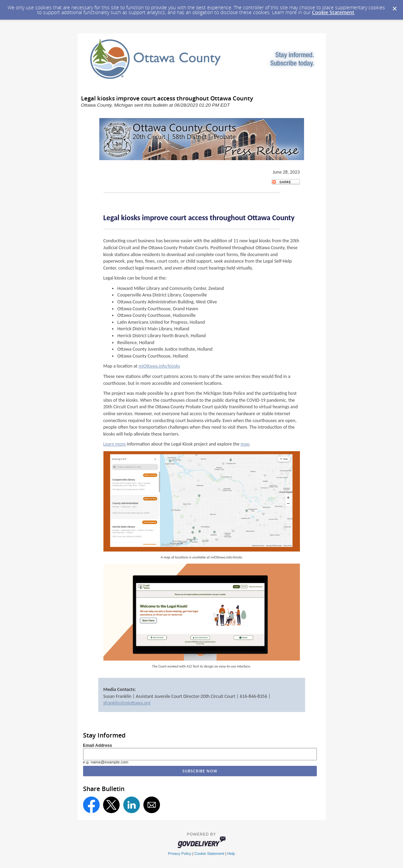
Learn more (115, 444)
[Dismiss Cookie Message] (394, 7)
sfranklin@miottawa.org (127, 703)
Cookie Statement (333, 12)
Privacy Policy (180, 854)
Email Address (98, 745)
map (245, 444)
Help (231, 854)
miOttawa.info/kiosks (159, 366)
